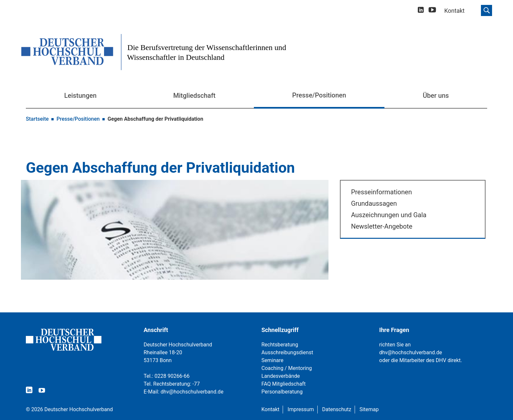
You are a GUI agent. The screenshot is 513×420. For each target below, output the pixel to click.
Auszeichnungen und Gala (389, 215)
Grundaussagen (374, 203)
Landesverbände (281, 376)
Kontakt (270, 409)
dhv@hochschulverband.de (192, 392)
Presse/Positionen (319, 95)
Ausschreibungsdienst (287, 352)
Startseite (37, 119)
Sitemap (369, 409)
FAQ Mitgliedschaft (283, 384)
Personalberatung (282, 392)
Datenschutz (337, 409)
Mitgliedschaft (195, 96)
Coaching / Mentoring (287, 368)
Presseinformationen (381, 192)
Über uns (436, 96)
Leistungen (80, 96)
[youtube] (432, 11)
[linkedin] (421, 11)
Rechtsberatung (280, 345)
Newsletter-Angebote (382, 226)
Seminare (272, 360)
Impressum (301, 409)
